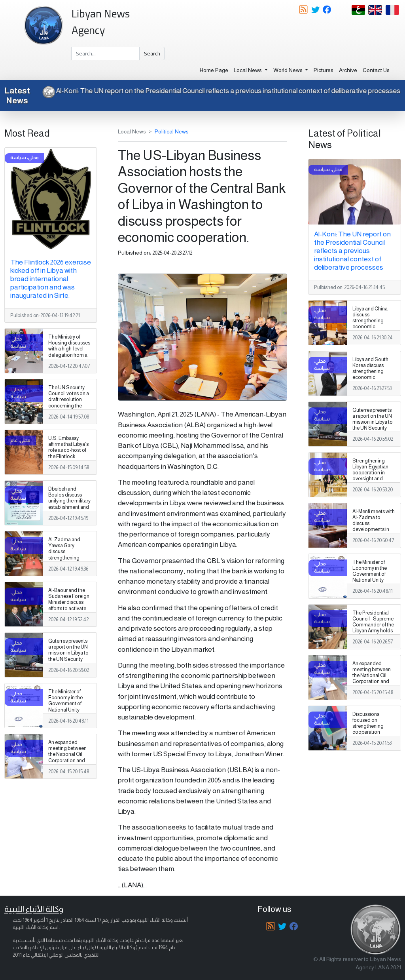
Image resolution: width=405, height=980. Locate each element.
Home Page (214, 70)
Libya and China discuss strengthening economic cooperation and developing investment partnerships (371, 330)
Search (152, 53)
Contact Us (376, 70)
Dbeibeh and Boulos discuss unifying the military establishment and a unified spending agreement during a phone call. (69, 507)
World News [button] (289, 70)
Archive (348, 70)
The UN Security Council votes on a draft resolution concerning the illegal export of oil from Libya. (69, 403)
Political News (172, 131)
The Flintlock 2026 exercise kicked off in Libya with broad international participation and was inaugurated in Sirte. (51, 279)
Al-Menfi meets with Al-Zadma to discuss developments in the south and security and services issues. (374, 530)
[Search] (105, 53)
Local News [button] (248, 70)
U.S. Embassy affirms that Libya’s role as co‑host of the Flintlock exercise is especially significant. (68, 456)
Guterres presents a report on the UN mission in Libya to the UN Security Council (68, 653)
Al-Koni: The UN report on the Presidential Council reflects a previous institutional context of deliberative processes (218, 91)
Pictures (324, 70)
